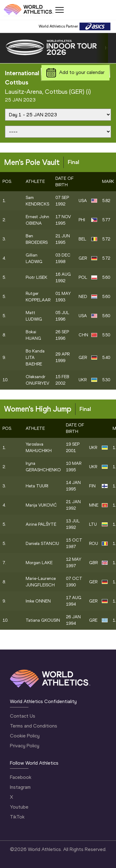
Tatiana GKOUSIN (43, 620)
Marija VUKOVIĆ (41, 505)
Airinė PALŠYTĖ (41, 524)
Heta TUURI (37, 486)
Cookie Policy (25, 736)
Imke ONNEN (38, 601)
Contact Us (23, 716)
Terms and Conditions (34, 726)
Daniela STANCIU (42, 544)
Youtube (19, 807)
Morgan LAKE (39, 563)
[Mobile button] (59, 10)
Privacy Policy (25, 746)
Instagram (20, 787)
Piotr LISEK (37, 277)
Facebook (21, 777)
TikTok (17, 817)
